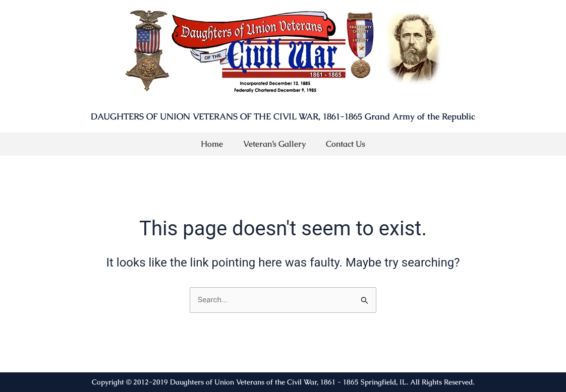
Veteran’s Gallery (274, 144)
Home (212, 144)
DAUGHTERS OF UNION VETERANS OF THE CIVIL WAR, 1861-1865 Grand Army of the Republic (283, 116)
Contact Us (346, 144)
